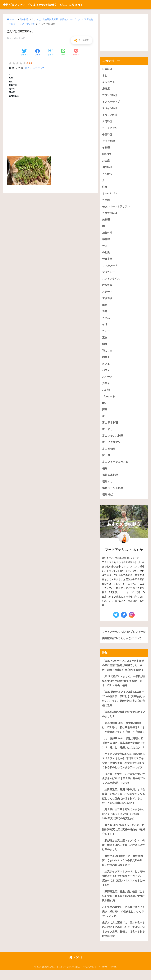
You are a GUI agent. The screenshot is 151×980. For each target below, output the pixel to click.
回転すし (107, 155)
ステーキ (107, 293)
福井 (105, 471)
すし (105, 76)
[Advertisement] (50, 125)
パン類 (106, 392)
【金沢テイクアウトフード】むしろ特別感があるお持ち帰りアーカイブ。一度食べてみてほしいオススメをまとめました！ (123, 888)
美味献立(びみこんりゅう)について (122, 646)
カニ (105, 181)
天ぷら (106, 247)
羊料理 (106, 148)
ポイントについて (34, 68)
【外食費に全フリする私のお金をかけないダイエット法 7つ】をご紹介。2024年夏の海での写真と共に (123, 823)
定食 (105, 339)
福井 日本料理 (110, 478)
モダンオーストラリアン (116, 208)
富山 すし (108, 432)
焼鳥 (105, 313)
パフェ (106, 372)
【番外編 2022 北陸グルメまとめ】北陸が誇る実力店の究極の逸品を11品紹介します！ (124, 839)
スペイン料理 (110, 109)
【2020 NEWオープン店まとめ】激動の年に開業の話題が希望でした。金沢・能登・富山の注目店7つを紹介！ (123, 673)
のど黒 (106, 254)
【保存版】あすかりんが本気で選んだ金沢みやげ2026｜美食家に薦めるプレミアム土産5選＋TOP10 (124, 787)
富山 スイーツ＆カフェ (115, 465)
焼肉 (105, 306)
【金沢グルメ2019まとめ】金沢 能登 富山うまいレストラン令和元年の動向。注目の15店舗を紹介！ (123, 870)
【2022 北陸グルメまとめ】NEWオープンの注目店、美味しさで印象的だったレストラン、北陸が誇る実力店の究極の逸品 (123, 707)
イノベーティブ (111, 102)
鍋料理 (106, 240)
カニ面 (106, 201)
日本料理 (24, 19)
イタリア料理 (110, 115)
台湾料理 (107, 122)
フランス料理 (110, 95)
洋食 (105, 188)
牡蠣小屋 (107, 260)
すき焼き (107, 300)
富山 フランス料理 (113, 438)
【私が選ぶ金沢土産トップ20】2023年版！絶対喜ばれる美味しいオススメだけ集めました (123, 854)
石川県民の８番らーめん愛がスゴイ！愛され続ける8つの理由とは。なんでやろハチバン (123, 921)
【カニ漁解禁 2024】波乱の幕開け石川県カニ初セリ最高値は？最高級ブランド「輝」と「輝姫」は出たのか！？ (123, 751)
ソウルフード (110, 267)
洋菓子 (106, 386)
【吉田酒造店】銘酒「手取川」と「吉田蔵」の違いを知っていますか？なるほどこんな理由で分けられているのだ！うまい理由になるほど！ (123, 805)
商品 (105, 412)
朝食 (105, 346)
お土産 (106, 161)
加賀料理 (107, 234)
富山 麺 (106, 458)
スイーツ (107, 379)
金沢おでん (108, 82)
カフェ (106, 366)
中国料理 (107, 135)
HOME (76, 968)
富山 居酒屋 (109, 452)
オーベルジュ (110, 194)
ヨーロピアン (110, 128)
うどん (106, 320)
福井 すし (108, 484)
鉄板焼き (107, 287)
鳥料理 (106, 221)
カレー (106, 333)
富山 (105, 418)
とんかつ (107, 175)
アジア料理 (108, 142)
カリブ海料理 (110, 214)
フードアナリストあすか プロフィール (123, 637)
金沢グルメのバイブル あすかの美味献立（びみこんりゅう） (53, 4)
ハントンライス (111, 280)
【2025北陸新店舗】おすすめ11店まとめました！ (123, 722)
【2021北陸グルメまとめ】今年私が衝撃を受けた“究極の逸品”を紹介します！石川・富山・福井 (124, 689)
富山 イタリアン (111, 445)
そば (105, 326)
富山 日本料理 (110, 425)
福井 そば (108, 498)
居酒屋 (106, 89)
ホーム (13, 19)
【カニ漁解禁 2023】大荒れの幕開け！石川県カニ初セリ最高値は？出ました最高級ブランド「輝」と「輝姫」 (123, 736)
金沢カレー (108, 274)
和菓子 (106, 359)
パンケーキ (108, 399)
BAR (105, 405)
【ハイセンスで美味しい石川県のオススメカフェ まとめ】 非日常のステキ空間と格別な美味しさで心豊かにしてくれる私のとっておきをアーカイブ (123, 769)
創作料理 (107, 168)
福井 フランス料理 (113, 491)
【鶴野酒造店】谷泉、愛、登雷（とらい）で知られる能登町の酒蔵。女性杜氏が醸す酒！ (123, 906)
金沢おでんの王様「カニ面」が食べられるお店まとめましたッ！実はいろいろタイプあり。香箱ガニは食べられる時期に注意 (123, 939)
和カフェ (107, 353)
